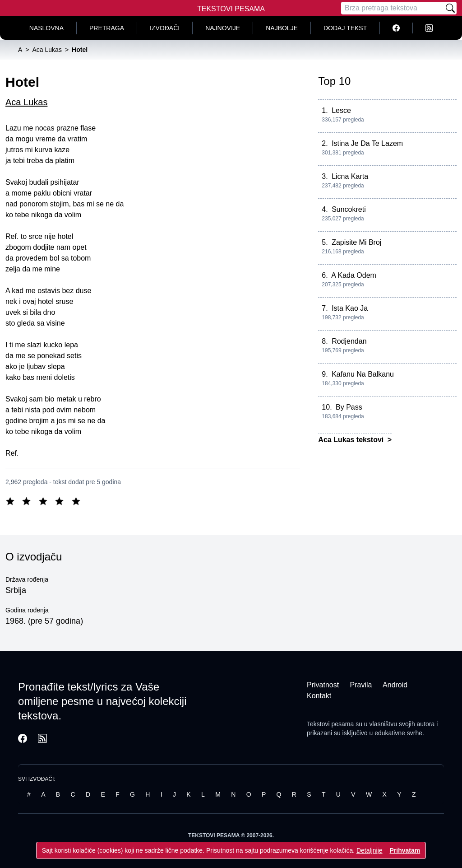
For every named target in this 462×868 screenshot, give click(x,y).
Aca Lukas (26, 102)
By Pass (349, 407)
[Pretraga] (393, 8)
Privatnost (323, 685)
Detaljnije (370, 850)
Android (395, 685)
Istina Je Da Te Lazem (367, 143)
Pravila (361, 685)
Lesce (341, 110)
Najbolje (282, 28)
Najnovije (223, 28)
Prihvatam (405, 850)
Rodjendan (349, 341)
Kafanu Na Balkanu (363, 374)
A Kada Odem (354, 275)
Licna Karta (350, 176)
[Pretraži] (450, 8)
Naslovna (46, 28)
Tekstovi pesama (330, 724)
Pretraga (107, 28)
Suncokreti (349, 209)
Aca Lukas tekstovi (352, 440)
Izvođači (165, 28)
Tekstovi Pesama (231, 9)
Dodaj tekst (345, 28)
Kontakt (319, 696)
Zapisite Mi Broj (356, 242)
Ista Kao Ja (350, 308)
